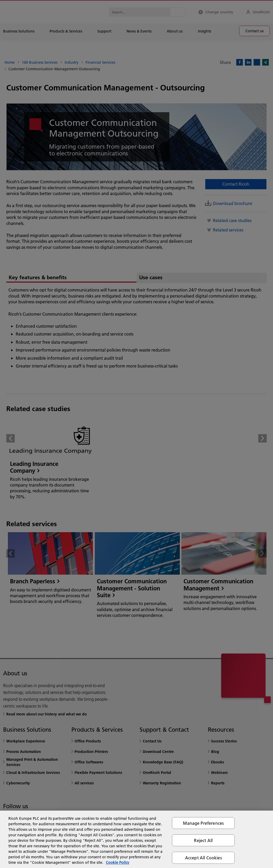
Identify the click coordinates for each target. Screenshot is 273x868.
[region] (136, 839)
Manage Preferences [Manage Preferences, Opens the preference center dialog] (203, 823)
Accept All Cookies (203, 858)
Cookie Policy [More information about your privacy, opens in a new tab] (117, 862)
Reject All (203, 840)
